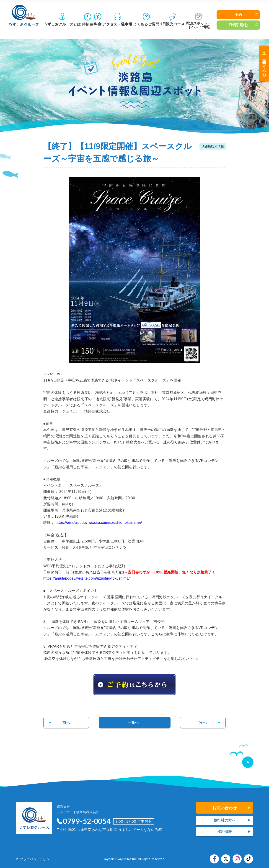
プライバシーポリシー (36, 859)
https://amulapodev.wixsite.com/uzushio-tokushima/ (99, 523)
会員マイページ (264, 66)
